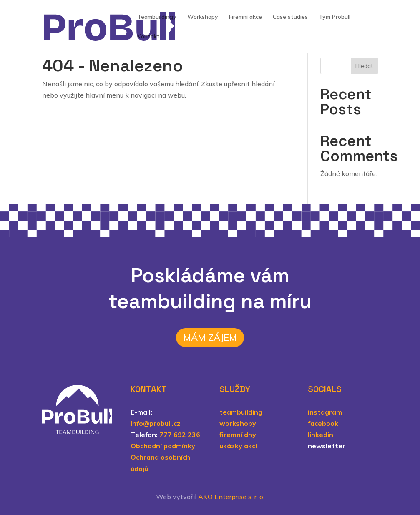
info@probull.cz (156, 423)
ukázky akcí (238, 446)
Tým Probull (334, 17)
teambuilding (241, 412)
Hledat (364, 66)
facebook (323, 423)
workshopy (238, 423)
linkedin (321, 435)
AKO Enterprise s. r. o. (231, 497)
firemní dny (238, 435)
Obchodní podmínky (163, 446)
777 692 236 (180, 435)
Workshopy (203, 17)
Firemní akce (245, 17)
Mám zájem (210, 337)
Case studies (290, 17)
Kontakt (148, 37)
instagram (325, 412)
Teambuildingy (157, 17)
